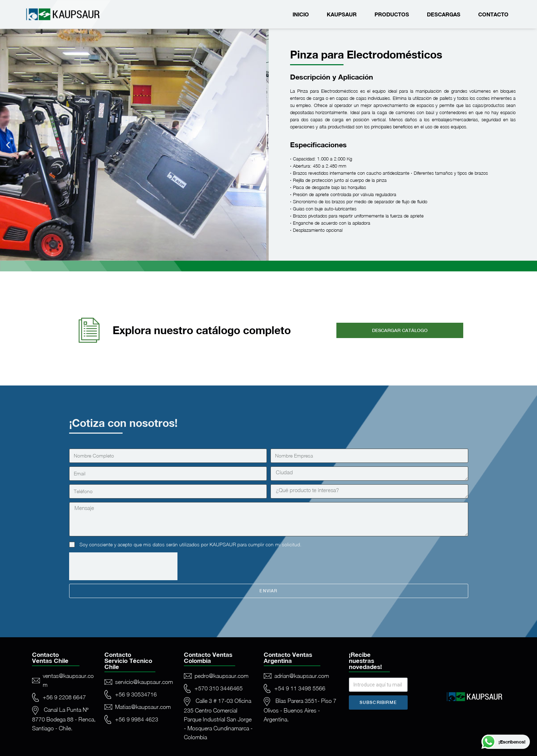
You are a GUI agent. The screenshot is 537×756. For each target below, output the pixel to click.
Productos (392, 14)
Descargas (444, 14)
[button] (8, 145)
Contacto (493, 14)
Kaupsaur (342, 14)
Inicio (301, 14)
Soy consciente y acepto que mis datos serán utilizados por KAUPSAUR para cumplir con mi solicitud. (190, 544)
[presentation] (123, 566)
